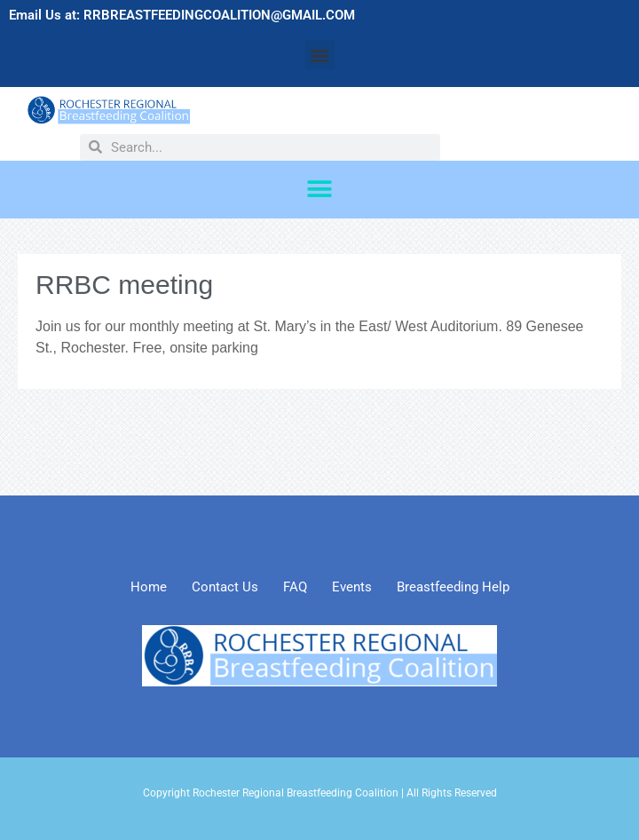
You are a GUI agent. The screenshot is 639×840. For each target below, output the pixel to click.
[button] (320, 55)
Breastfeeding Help (453, 587)
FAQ (295, 587)
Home (149, 587)
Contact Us (225, 587)
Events (352, 587)
